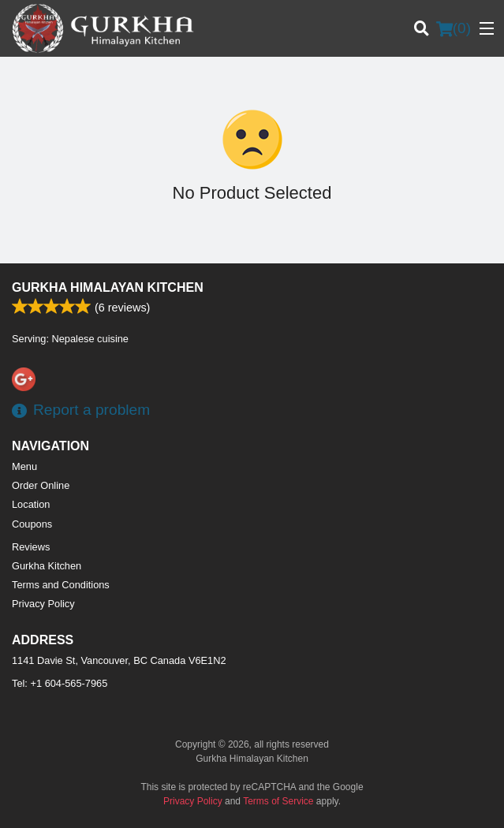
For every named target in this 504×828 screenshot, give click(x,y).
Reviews (31, 547)
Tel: (60, 683)
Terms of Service (278, 801)
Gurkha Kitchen (47, 566)
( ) (454, 28)
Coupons (32, 524)
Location (31, 504)
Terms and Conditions (61, 585)
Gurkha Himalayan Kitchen (108, 287)
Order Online (41, 485)
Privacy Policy (43, 604)
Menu (24, 466)
